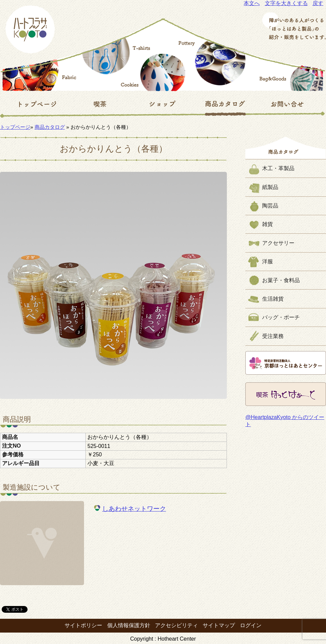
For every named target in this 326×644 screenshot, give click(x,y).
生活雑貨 (273, 299)
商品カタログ (50, 127)
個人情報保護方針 (129, 625)
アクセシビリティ (176, 625)
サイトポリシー (83, 625)
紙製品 (270, 187)
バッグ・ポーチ (281, 317)
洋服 (268, 261)
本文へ (252, 3)
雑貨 (268, 224)
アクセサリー (278, 243)
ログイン (251, 625)
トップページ (15, 127)
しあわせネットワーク (134, 509)
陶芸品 (270, 206)
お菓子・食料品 (281, 280)
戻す (318, 3)
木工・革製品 (278, 168)
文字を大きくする (286, 3)
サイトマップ (219, 625)
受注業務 (273, 336)
